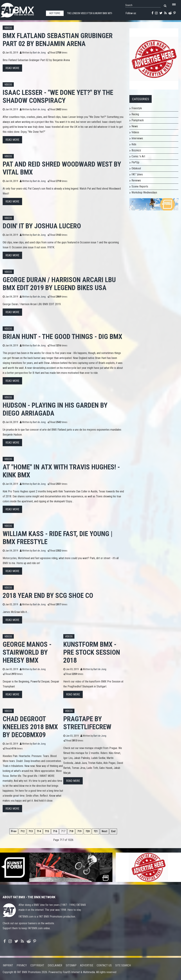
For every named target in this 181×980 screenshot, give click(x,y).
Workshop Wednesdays (144, 192)
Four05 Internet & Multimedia (79, 972)
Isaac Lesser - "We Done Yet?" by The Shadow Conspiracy (58, 96)
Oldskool (136, 168)
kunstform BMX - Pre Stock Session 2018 (92, 652)
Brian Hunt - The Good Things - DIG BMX (62, 337)
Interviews (137, 138)
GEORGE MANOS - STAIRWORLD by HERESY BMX (27, 652)
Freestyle (137, 108)
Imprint (8, 965)
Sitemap (71, 965)
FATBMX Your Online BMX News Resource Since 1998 (21, 9)
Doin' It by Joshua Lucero (42, 226)
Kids (134, 144)
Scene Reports (140, 186)
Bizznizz (136, 150)
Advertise (87, 965)
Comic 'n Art (138, 156)
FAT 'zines (137, 174)
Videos (8, 28)
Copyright (37, 965)
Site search (123, 965)
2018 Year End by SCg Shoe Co (48, 595)
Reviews (136, 180)
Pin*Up (135, 162)
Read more (12, 68)
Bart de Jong (39, 53)
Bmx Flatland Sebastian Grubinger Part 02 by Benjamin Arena (58, 40)
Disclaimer (55, 965)
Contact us (104, 965)
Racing (135, 114)
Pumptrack (138, 120)
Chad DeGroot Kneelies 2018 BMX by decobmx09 (30, 727)
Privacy (22, 965)
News (135, 126)
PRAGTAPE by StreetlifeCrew (87, 723)
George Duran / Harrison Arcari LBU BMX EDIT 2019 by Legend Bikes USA (59, 284)
